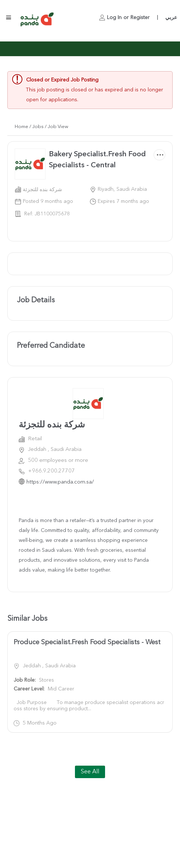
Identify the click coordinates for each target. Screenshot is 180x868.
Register (140, 18)
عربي (171, 18)
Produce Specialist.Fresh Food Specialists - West (87, 642)
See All (90, 772)
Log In (114, 18)
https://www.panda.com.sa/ (60, 482)
